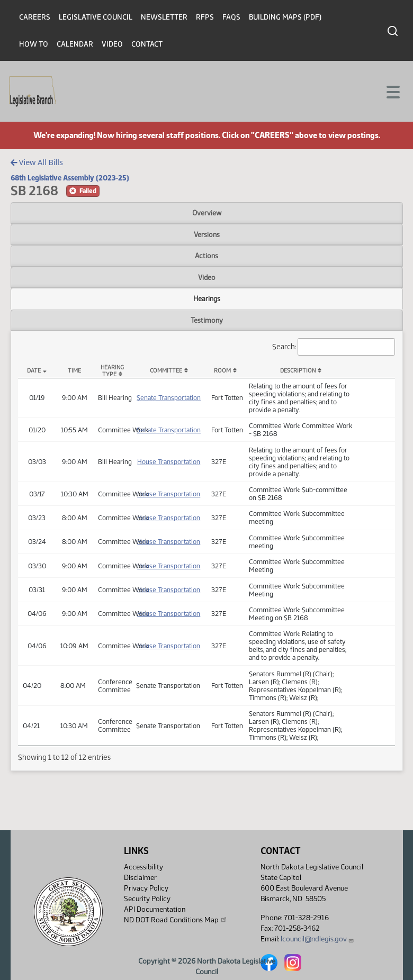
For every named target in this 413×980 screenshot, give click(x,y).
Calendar (75, 44)
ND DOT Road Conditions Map (176, 920)
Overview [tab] (207, 213)
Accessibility (143, 867)
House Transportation (169, 462)
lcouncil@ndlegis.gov (317, 939)
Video (112, 44)
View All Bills (37, 162)
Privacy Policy (146, 888)
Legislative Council (96, 17)
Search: (334, 347)
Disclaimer (140, 878)
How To (34, 44)
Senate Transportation (169, 398)
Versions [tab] (207, 234)
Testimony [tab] (207, 320)
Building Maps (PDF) (285, 17)
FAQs (231, 17)
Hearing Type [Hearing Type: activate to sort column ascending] (112, 371)
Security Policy (147, 899)
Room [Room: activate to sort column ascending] (222, 371)
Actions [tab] (206, 256)
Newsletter (164, 17)
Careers (35, 17)
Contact (147, 44)
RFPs (205, 17)
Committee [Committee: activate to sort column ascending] (166, 371)
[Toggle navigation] (392, 91)
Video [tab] (207, 277)
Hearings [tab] (207, 298)
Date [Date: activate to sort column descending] (34, 371)
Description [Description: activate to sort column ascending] (298, 371)
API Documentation (155, 909)
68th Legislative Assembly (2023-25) (70, 178)
